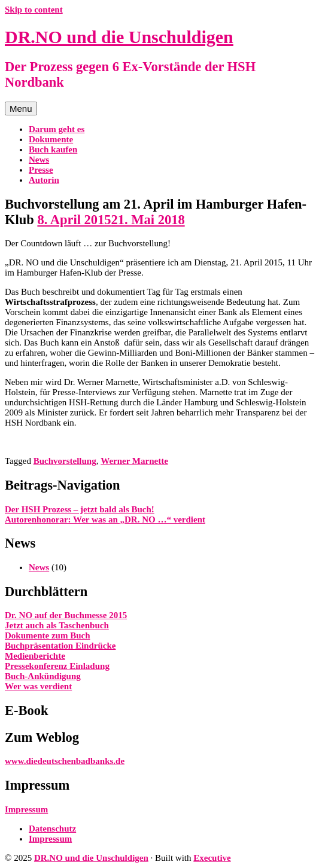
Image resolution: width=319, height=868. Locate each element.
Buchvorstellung (65, 461)
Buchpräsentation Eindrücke (60, 646)
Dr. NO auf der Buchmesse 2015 (66, 615)
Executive (212, 858)
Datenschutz (52, 829)
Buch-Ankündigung (43, 676)
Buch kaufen (53, 149)
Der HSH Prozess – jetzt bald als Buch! (80, 509)
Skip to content (34, 10)
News (39, 160)
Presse (41, 170)
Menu (21, 109)
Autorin (44, 180)
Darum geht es (57, 129)
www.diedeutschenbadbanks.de (65, 761)
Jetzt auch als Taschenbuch (57, 625)
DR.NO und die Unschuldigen (119, 37)
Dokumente (51, 139)
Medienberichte (35, 656)
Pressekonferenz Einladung (57, 666)
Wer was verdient (38, 686)
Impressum (26, 809)
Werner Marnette (134, 461)
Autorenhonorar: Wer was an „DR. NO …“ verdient (105, 519)
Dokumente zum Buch (48, 635)
